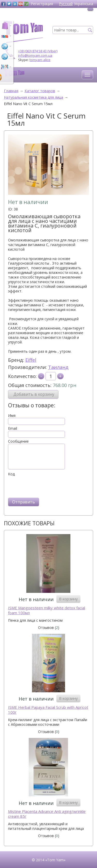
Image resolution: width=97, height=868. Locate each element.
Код (11, 474)
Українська (84, 4)
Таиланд (58, 367)
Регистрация (42, 4)
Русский (66, 4)
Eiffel (31, 360)
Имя (12, 416)
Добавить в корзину (34, 394)
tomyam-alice (40, 60)
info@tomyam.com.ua (35, 55)
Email (13, 428)
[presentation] (47, 486)
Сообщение (18, 441)
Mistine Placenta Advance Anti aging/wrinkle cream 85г (47, 814)
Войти (23, 4)
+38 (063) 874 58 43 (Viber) (38, 51)
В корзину (68, 599)
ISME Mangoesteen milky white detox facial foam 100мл (47, 610)
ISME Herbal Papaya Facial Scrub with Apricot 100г (48, 710)
